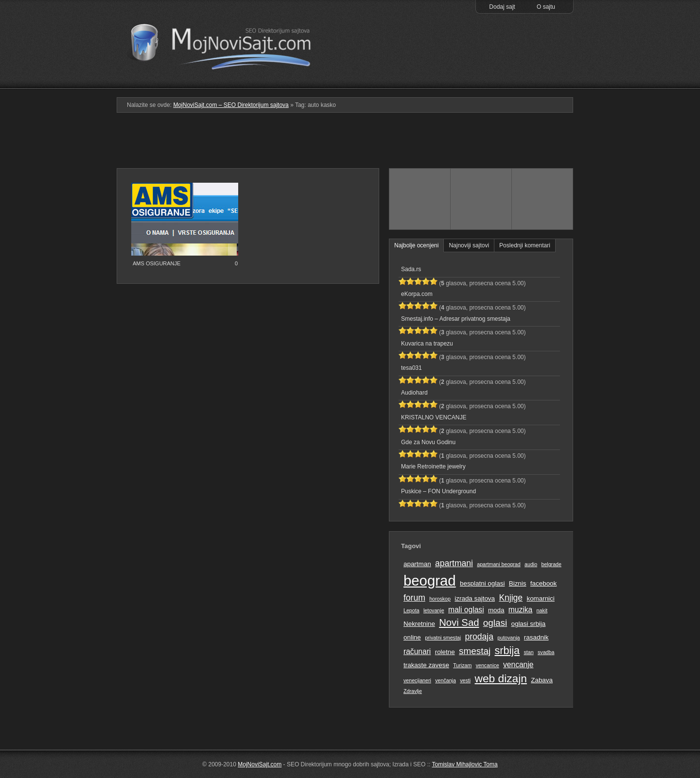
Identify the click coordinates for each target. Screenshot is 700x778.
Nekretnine (419, 624)
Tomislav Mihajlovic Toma (465, 764)
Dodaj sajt (502, 7)
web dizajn (500, 678)
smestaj (475, 651)
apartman (417, 564)
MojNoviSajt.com (260, 764)
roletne (445, 652)
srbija (507, 650)
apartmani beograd (499, 564)
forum (414, 598)
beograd (430, 580)
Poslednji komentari (525, 245)
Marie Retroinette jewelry (433, 467)
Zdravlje (413, 691)
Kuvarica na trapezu (427, 344)
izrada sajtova (475, 598)
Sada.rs (411, 269)
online (412, 637)
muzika (520, 610)
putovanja (508, 638)
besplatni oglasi (482, 583)
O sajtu (546, 7)
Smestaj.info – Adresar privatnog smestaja (456, 319)
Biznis (518, 583)
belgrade (551, 564)
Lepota (411, 610)
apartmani (454, 563)
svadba (546, 652)
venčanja (446, 680)
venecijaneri (417, 680)
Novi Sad (459, 622)
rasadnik (536, 637)
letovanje (434, 610)
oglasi (495, 623)
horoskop (440, 599)
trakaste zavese (426, 665)
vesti (465, 680)
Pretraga (481, 82)
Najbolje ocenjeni (416, 245)
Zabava (542, 680)
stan (529, 652)
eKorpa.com (417, 294)
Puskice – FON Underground (438, 491)
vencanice (488, 665)
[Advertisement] (350, 144)
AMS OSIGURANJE (157, 263)
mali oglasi (466, 610)
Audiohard (414, 393)
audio (531, 564)
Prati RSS (543, 65)
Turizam (462, 665)
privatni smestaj (443, 638)
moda (496, 610)
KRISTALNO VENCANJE (434, 417)
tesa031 (411, 368)
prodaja (479, 637)
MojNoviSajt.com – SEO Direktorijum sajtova (227, 44)
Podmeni (419, 82)
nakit (542, 610)
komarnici (540, 598)
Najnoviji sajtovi (469, 245)
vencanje (518, 665)
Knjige (511, 598)
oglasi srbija (528, 624)
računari (417, 651)
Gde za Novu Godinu (428, 442)
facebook (543, 583)
